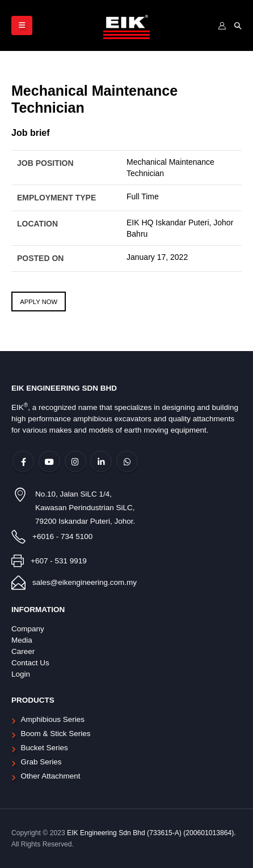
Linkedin (101, 461)
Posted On (40, 258)
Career (23, 651)
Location (37, 224)
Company (28, 629)
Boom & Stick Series (56, 734)
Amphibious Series (53, 719)
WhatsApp (127, 461)
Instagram (75, 461)
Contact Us (30, 663)
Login (21, 674)
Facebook (23, 461)
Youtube (49, 461)
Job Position (45, 163)
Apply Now (39, 302)
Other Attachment (51, 776)
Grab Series (41, 762)
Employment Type (56, 198)
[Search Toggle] (238, 26)
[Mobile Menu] (22, 25)
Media (22, 640)
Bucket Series (45, 748)
